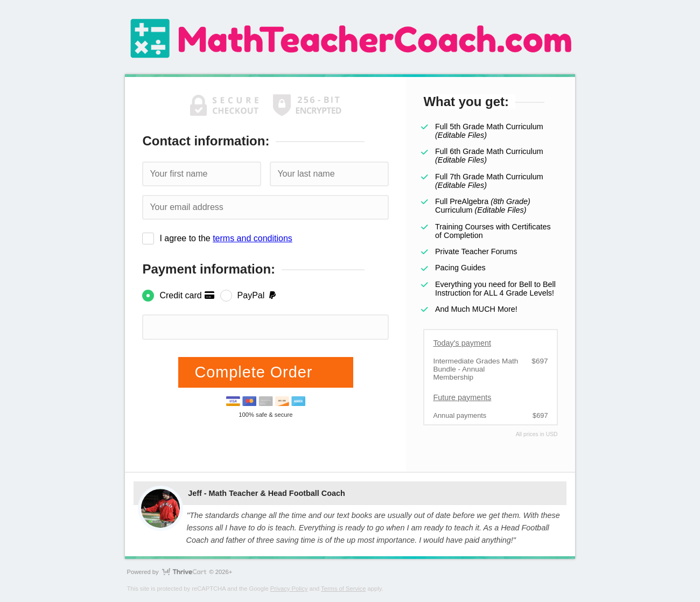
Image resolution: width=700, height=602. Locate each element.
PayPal (258, 295)
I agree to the (226, 238)
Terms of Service (343, 589)
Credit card (187, 295)
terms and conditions (253, 238)
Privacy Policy (289, 589)
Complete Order (256, 372)
